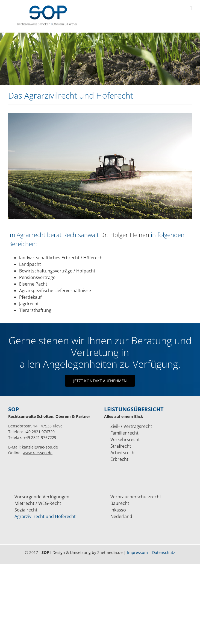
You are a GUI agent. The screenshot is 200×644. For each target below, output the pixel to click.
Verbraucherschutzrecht (136, 497)
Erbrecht (119, 459)
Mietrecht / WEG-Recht (38, 503)
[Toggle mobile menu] (191, 8)
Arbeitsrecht (123, 453)
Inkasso (118, 510)
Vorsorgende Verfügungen (42, 497)
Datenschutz (164, 552)
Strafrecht (121, 446)
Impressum (137, 552)
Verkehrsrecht (125, 439)
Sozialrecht (26, 510)
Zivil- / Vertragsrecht (131, 426)
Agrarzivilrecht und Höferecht (45, 516)
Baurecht (120, 503)
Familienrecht (124, 433)
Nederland (121, 516)
